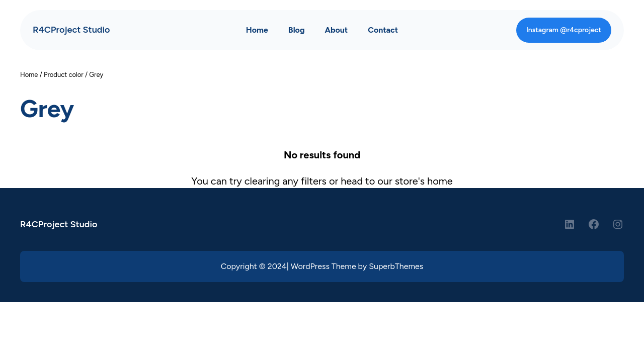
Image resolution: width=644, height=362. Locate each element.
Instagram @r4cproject (564, 30)
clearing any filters (286, 181)
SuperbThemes (396, 266)
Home (29, 75)
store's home (424, 181)
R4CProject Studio (71, 30)
